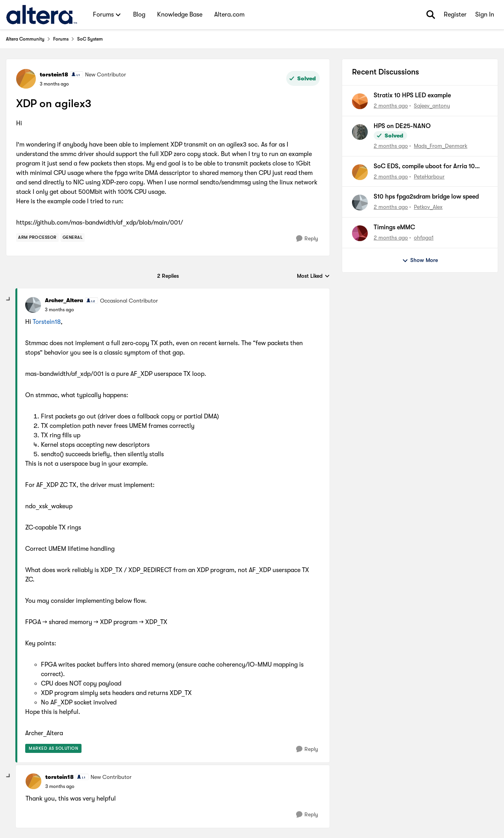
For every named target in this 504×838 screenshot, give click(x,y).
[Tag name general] (73, 238)
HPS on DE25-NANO (402, 126)
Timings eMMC (394, 227)
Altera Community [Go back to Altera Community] (25, 39)
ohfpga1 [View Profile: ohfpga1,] (424, 238)
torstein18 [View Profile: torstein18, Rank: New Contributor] (54, 74)
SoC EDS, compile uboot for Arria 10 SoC (424, 167)
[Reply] (307, 239)
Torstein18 (47, 322)
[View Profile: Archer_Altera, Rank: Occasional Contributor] (33, 305)
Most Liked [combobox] (313, 276)
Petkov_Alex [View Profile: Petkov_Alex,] (428, 207)
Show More (420, 260)
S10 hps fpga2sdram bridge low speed (426, 197)
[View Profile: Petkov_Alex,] (360, 203)
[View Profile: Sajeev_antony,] (360, 101)
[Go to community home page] (42, 15)
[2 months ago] (391, 106)
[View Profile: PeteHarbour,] (360, 172)
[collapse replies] (9, 299)
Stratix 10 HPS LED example (412, 95)
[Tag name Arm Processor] (37, 238)
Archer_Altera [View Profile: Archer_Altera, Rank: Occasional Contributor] (64, 300)
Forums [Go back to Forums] (61, 39)
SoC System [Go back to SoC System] (90, 39)
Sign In (485, 15)
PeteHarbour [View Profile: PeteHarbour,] (429, 176)
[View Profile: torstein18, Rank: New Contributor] (26, 79)
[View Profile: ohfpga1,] (360, 233)
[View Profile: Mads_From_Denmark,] (360, 132)
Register (455, 15)
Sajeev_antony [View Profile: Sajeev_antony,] (432, 106)
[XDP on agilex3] (59, 310)
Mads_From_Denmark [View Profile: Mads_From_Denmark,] (441, 146)
